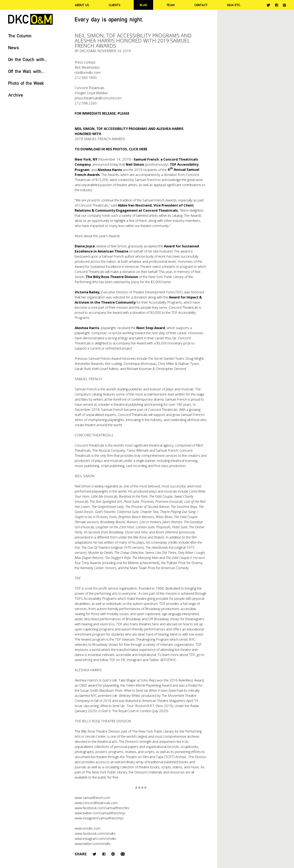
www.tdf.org (84, 660)
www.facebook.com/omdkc (95, 833)
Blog (143, 5)
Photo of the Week (26, 83)
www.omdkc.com (88, 828)
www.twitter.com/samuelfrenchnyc (100, 813)
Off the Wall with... (26, 71)
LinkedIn (113, 854)
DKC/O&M (30, 19)
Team (171, 5)
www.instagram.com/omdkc (96, 838)
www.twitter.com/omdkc (93, 844)
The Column (20, 36)
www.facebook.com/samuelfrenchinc (102, 808)
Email (123, 854)
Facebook (277, 5)
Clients (115, 5)
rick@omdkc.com (88, 72)
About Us (82, 5)
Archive (16, 95)
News (14, 47)
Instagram (284, 5)
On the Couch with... (28, 59)
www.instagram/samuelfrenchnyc (99, 818)
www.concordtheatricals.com (96, 803)
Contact (201, 5)
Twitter (268, 5)
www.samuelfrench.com (92, 798)
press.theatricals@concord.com (98, 98)
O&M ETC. (234, 5)
